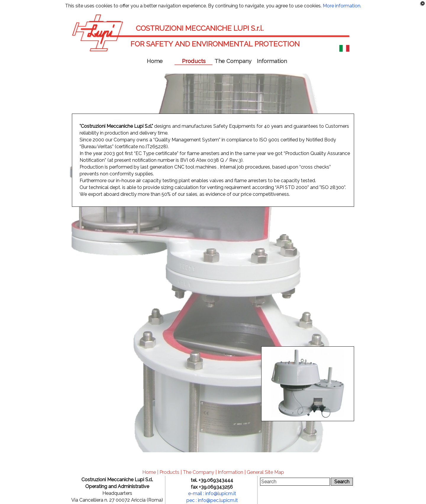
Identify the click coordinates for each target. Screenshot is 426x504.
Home (149, 472)
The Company (199, 472)
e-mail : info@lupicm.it (212, 493)
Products (169, 472)
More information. (342, 6)
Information (230, 472)
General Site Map (265, 472)
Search (342, 482)
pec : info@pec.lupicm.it (212, 500)
